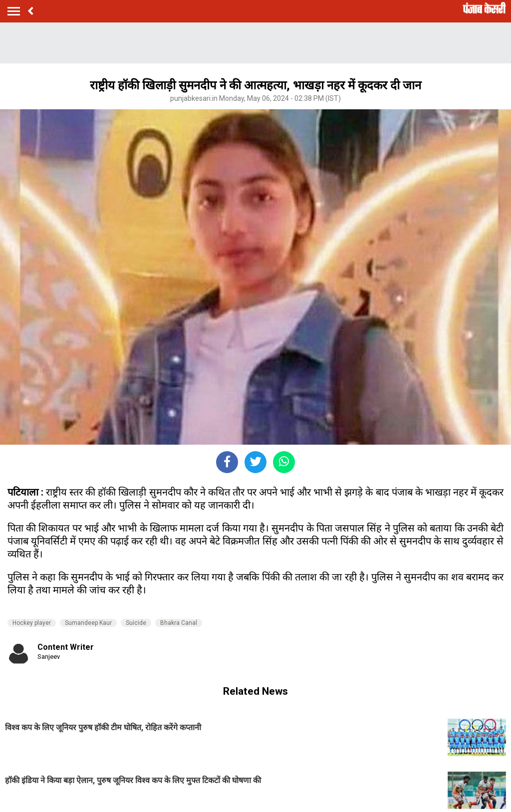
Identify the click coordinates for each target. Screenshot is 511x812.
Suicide (136, 623)
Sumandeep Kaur (88, 623)
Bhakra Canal (179, 623)
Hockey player (32, 623)
